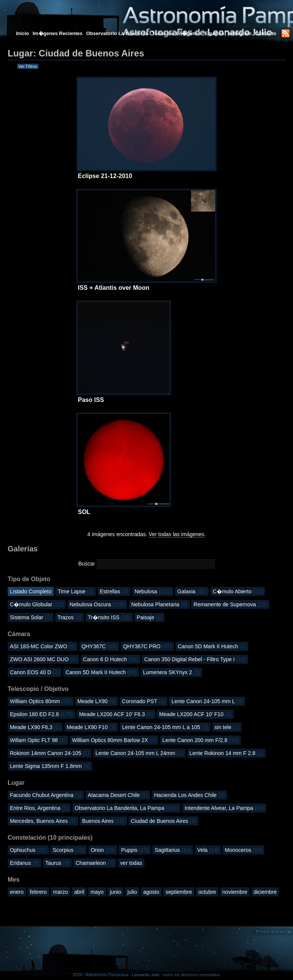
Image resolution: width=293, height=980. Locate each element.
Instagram (240, 33)
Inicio (23, 33)
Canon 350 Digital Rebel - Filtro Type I (195, 659)
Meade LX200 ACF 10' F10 (195, 714)
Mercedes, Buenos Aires (43, 821)
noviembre (235, 892)
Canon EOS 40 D (35, 672)
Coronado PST (144, 701)
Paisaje (149, 617)
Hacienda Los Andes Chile (189, 795)
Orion (103, 850)
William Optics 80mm (40, 701)
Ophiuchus (28, 850)
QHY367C (99, 646)
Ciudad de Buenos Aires (163, 821)
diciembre (265, 892)
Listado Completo (31, 591)
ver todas (131, 863)
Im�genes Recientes (57, 33)
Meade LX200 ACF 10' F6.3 (116, 714)
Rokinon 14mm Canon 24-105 (50, 753)
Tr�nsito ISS (109, 617)
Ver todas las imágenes (177, 534)
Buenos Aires (103, 821)
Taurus (57, 863)
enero (17, 892)
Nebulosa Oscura (97, 604)
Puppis (135, 850)
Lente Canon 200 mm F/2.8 (200, 740)
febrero (38, 892)
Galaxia (192, 591)
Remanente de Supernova (230, 604)
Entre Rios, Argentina (39, 808)
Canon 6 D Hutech (111, 659)
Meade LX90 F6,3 (35, 727)
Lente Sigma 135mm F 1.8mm (50, 766)
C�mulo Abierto (238, 591)
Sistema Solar (31, 617)
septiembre (179, 892)
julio (132, 892)
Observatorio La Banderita (117, 33)
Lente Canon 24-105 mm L (207, 701)
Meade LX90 (97, 701)
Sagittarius (173, 850)
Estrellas (114, 591)
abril (79, 892)
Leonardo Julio (146, 975)
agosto (151, 892)
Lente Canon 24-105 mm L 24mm (139, 753)
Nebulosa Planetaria (159, 604)
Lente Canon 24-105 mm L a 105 (165, 727)
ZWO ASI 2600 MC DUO (43, 659)
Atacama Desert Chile (118, 795)
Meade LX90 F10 (91, 727)
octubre (207, 892)
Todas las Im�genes (176, 33)
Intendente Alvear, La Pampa (225, 808)
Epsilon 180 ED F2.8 (41, 714)
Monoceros (243, 850)
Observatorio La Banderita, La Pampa (127, 808)
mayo (97, 892)
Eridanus (24, 863)
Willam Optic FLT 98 (38, 740)
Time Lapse (76, 591)
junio (116, 892)
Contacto (266, 33)
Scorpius (68, 850)
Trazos (70, 617)
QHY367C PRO (147, 646)
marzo (60, 892)
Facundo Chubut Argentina (46, 795)
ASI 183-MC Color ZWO (43, 646)
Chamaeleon (95, 863)
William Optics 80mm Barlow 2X (114, 740)
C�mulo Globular (37, 604)
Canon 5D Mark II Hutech (212, 646)
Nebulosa (153, 591)
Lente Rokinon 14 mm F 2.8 (227, 753)
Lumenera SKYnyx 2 (171, 672)
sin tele (227, 727)
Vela (208, 850)
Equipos (214, 33)
